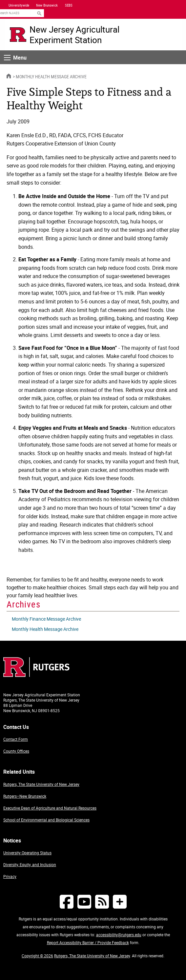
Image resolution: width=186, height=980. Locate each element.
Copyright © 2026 (37, 956)
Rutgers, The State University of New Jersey (41, 784)
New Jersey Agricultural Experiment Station (74, 35)
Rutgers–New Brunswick (25, 796)
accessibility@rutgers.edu (119, 935)
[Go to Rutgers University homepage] (18, 35)
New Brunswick (47, 5)
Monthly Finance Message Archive (46, 619)
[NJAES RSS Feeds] (102, 902)
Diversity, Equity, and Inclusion (30, 864)
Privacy (10, 876)
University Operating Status (27, 853)
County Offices (16, 751)
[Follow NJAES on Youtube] (84, 902)
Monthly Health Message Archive (51, 77)
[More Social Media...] (120, 902)
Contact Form (16, 739)
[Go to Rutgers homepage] (36, 675)
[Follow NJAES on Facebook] (67, 902)
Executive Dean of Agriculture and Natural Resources (50, 808)
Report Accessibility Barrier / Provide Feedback (88, 942)
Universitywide (19, 5)
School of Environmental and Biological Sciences (46, 820)
